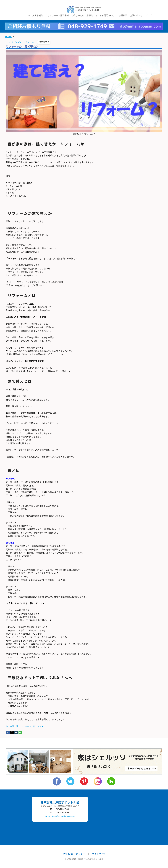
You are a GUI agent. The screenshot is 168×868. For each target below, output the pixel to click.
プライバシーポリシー (74, 854)
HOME (8, 37)
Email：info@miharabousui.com (60, 816)
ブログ (148, 15)
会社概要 (123, 15)
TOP (28, 15)
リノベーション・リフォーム (20, 42)
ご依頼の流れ (78, 15)
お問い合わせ (136, 15)
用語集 (90, 15)
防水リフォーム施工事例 (57, 15)
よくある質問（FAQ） (106, 15)
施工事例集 (38, 15)
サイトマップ (99, 854)
